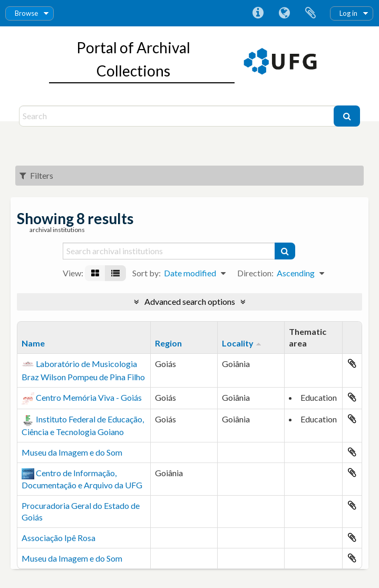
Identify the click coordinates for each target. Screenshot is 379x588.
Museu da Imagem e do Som (72, 452)
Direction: (255, 273)
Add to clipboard (352, 363)
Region (168, 343)
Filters (36, 175)
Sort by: (147, 273)
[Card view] (95, 273)
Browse (26, 13)
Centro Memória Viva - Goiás (89, 397)
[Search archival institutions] (169, 251)
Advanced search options (190, 301)
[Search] (178, 116)
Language (284, 13)
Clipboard (310, 13)
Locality (238, 343)
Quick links (258, 13)
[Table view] (115, 273)
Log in (348, 13)
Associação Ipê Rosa (59, 538)
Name (33, 343)
